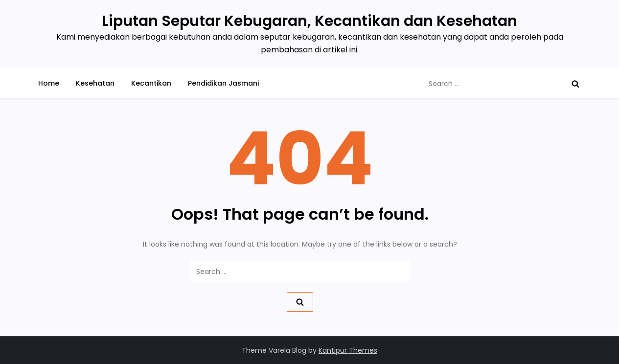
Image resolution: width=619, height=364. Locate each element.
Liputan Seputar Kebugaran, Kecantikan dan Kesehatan (309, 21)
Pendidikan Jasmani (223, 83)
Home (49, 83)
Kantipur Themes (348, 350)
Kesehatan (95, 83)
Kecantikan (151, 83)
